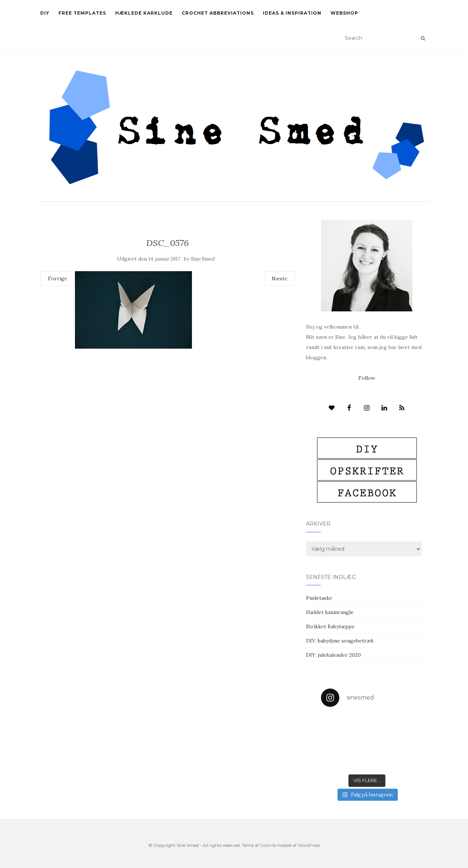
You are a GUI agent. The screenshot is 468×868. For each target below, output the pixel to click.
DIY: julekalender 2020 (333, 655)
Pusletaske (319, 598)
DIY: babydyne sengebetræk (340, 641)
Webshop (344, 13)
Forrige (58, 278)
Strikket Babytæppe (330, 626)
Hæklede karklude (144, 13)
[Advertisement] (168, 402)
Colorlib (268, 845)
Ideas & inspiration (292, 13)
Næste (280, 278)
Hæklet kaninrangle (330, 612)
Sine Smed (203, 259)
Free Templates (82, 13)
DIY (45, 13)
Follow (367, 378)
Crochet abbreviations (218, 13)
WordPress (309, 845)
